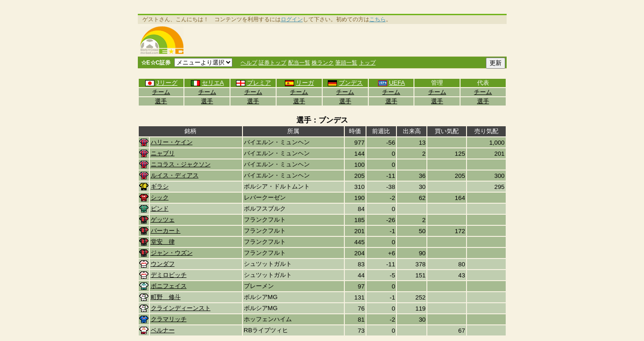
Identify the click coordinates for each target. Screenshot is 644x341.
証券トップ (272, 63)
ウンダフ (163, 264)
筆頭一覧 (346, 63)
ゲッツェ (163, 220)
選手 (161, 101)
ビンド (160, 209)
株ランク (323, 63)
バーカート (166, 231)
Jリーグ (161, 83)
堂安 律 (163, 242)
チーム (161, 92)
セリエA (207, 83)
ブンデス (345, 83)
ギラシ (160, 186)
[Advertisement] (347, 40)
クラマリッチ (169, 319)
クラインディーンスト (181, 308)
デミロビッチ (169, 275)
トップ (367, 63)
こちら (378, 19)
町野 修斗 (166, 297)
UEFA (391, 83)
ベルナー (163, 330)
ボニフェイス (169, 286)
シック (160, 197)
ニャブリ (163, 153)
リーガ (299, 83)
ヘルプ (249, 63)
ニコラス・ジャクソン (181, 164)
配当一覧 (299, 63)
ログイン (292, 19)
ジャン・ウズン (172, 253)
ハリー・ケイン (172, 142)
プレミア (253, 83)
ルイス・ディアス (175, 175)
